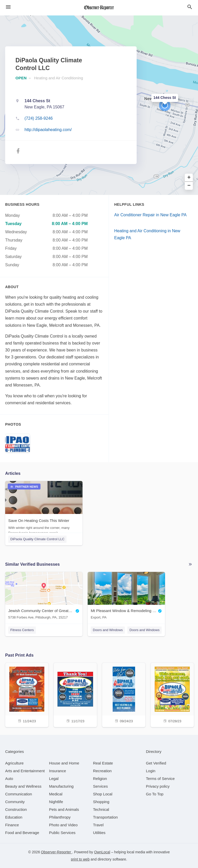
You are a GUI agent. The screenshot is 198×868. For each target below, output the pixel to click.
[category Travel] (98, 825)
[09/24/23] (124, 694)
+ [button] (189, 178)
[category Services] (101, 786)
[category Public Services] (62, 833)
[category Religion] (100, 779)
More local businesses (190, 564)
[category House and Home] (64, 763)
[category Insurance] (57, 771)
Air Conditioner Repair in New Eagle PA (150, 215)
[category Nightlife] (56, 802)
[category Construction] (16, 809)
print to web (80, 859)
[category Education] (14, 817)
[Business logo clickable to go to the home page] (99, 8)
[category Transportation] (105, 817)
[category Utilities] (99, 833)
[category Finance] (12, 825)
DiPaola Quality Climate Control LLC (37, 539)
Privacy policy (158, 786)
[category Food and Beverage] (22, 833)
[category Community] (15, 802)
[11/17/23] (75, 694)
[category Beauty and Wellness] (23, 786)
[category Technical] (101, 809)
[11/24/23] (27, 694)
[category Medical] (56, 794)
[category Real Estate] (103, 763)
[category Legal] (54, 779)
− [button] (189, 186)
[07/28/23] (172, 694)
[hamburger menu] (8, 7)
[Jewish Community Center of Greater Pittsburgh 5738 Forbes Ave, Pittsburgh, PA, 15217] (44, 597)
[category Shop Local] (103, 794)
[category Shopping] (101, 802)
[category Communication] (19, 794)
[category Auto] (9, 779)
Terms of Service (160, 779)
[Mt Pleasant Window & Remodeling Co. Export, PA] (126, 597)
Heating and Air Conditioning (59, 78)
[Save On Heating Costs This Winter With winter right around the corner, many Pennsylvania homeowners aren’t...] (44, 510)
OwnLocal (102, 852)
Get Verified (156, 763)
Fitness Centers (22, 630)
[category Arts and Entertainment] (25, 771)
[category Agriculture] (14, 763)
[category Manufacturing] (61, 786)
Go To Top (155, 794)
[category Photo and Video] (63, 825)
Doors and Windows (108, 630)
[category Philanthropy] (60, 817)
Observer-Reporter (57, 852)
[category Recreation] (102, 771)
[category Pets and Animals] (64, 809)
